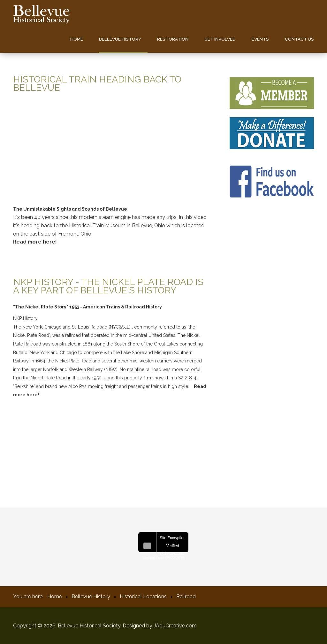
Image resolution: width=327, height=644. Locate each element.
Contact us (299, 39)
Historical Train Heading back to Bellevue (97, 83)
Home (77, 39)
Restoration (173, 39)
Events (260, 39)
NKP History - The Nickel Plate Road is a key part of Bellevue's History (108, 286)
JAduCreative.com (175, 626)
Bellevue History (120, 39)
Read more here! (35, 242)
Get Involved (220, 39)
